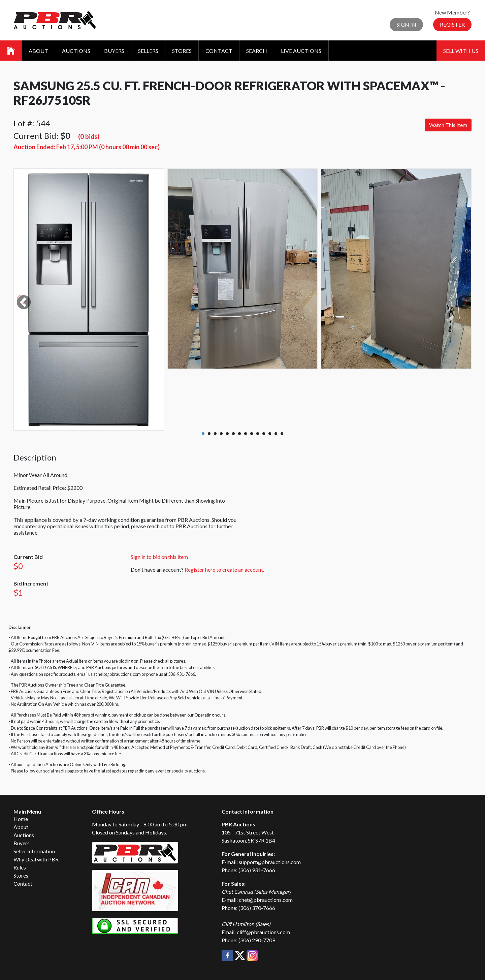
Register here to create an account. (224, 570)
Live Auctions (301, 51)
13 (276, 434)
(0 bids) (89, 136)
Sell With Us (461, 51)
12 (270, 434)
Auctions (76, 51)
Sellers (148, 51)
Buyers (114, 51)
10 (258, 434)
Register (452, 24)
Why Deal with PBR (36, 859)
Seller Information (34, 851)
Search (257, 51)
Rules (20, 867)
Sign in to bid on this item (159, 557)
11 (264, 434)
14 (282, 434)
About (38, 51)
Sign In (406, 24)
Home (21, 819)
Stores (182, 51)
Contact (219, 51)
